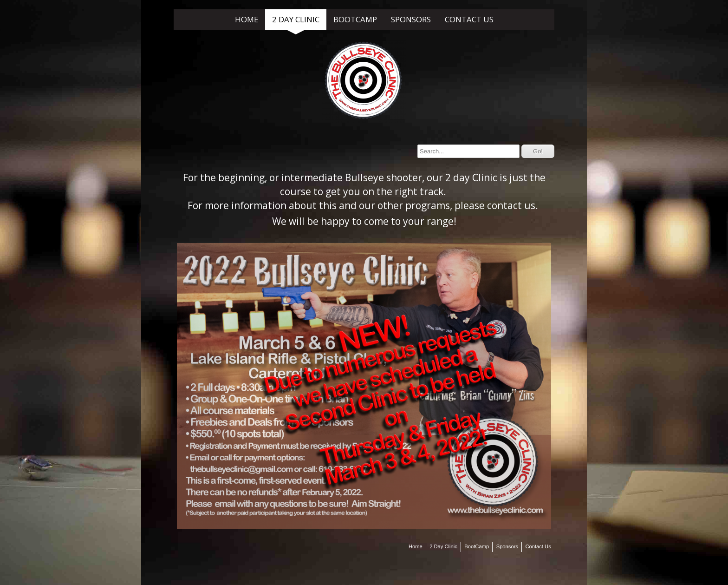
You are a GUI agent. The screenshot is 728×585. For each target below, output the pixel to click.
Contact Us (469, 19)
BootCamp (355, 19)
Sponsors (411, 19)
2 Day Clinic (296, 19)
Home (247, 19)
